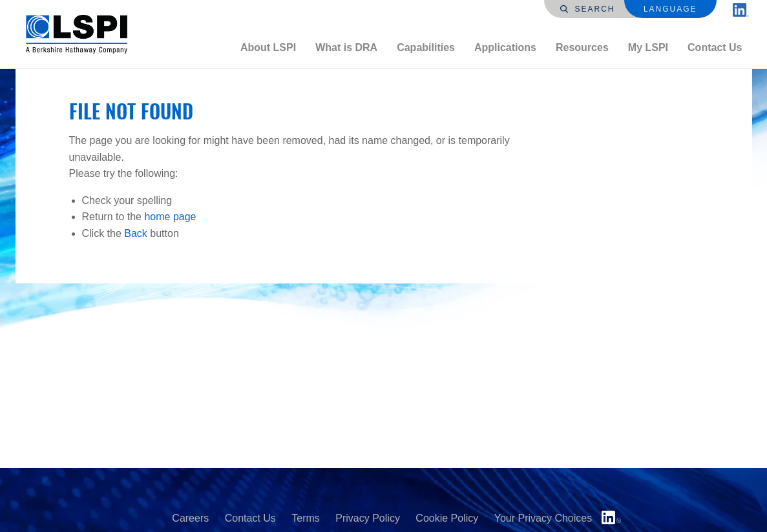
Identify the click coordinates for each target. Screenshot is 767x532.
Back (136, 233)
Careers (190, 518)
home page (170, 217)
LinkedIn (611, 517)
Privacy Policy (368, 518)
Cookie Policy (447, 518)
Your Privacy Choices (543, 518)
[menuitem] (268, 48)
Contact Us (715, 47)
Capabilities (426, 47)
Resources (582, 47)
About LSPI (268, 47)
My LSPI (648, 47)
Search (587, 9)
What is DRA (346, 47)
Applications (505, 47)
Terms (306, 518)
